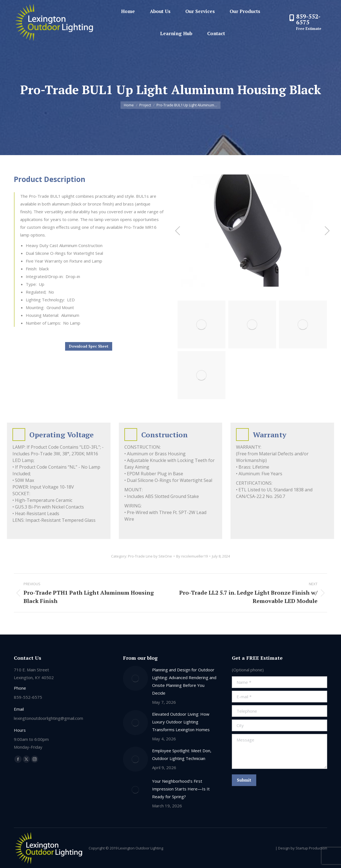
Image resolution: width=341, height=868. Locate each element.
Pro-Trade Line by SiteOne (150, 556)
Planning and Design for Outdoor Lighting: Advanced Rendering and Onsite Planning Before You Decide (184, 681)
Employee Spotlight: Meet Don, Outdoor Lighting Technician (182, 754)
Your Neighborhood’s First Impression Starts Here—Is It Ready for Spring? (181, 789)
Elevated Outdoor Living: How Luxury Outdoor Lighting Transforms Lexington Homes (181, 722)
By (192, 556)
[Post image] (135, 678)
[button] (178, 231)
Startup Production (311, 848)
